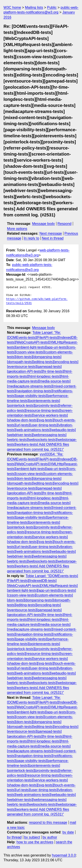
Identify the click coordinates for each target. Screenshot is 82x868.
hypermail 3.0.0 (64, 855)
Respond (65, 224)
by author (50, 837)
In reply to (31, 238)
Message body (44, 224)
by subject (32, 837)
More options (17, 229)
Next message (51, 233)
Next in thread (53, 238)
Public (52, 7)
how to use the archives (35, 842)
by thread (14, 837)
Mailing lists (34, 7)
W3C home (12, 7)
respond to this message (48, 822)
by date (68, 832)
